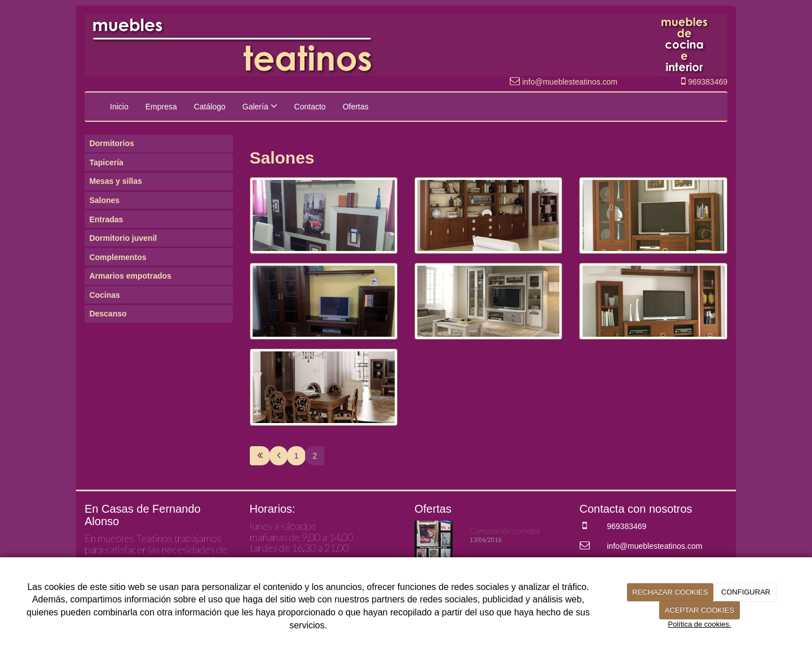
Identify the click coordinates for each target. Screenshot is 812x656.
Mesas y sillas (115, 181)
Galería (260, 106)
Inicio (119, 107)
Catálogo (210, 107)
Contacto (310, 107)
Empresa (161, 107)
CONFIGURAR (746, 592)
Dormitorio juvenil (123, 238)
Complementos (118, 257)
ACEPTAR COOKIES (700, 610)
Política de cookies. (699, 624)
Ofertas (356, 107)
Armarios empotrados (130, 276)
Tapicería (106, 162)
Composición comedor (506, 530)
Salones (104, 200)
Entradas (106, 219)
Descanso (108, 314)
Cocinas (104, 295)
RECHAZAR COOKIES (670, 592)
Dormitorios (111, 143)
